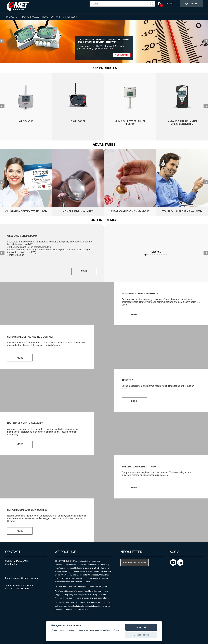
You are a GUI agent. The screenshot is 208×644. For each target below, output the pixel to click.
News (45, 17)
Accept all (141, 627)
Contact (169, 3)
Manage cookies (141, 635)
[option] (104, 41)
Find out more (122, 55)
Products (12, 17)
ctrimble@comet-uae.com (25, 578)
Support (56, 17)
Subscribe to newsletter (135, 562)
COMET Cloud (70, 17)
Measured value (31, 17)
